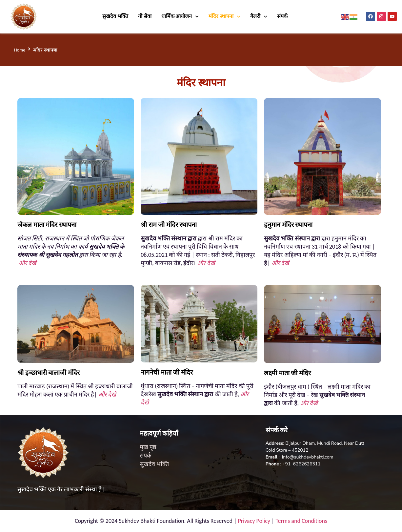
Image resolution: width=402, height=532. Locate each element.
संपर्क (283, 16)
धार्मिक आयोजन (180, 17)
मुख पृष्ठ (148, 447)
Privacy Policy (254, 521)
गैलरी (259, 17)
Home (20, 50)
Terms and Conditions (301, 521)
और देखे (28, 263)
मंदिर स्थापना (224, 17)
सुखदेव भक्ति (115, 16)
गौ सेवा (145, 16)
